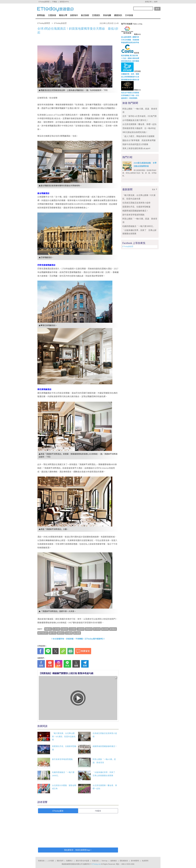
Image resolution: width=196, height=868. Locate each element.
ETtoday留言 (58, 811)
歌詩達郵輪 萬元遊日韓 (129, 56)
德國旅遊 (89, 629)
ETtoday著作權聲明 (94, 639)
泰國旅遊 (64, 629)
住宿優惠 (69, 633)
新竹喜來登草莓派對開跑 (62, 759)
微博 (156, 2)
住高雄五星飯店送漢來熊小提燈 (136, 203)
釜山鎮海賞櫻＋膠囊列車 (130, 37)
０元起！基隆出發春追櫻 (130, 58)
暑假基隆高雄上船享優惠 (130, 61)
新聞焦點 (41, 15)
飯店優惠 (77, 633)
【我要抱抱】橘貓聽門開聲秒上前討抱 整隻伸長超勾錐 (66, 673)
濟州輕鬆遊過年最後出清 (130, 80)
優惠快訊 (118, 15)
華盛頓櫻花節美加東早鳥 (130, 43)
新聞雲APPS (64, 2)
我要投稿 (41, 861)
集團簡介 (69, 861)
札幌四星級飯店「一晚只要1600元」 (139, 226)
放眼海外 (74, 15)
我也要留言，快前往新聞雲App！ (78, 850)
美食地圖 (107, 15)
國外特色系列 (43, 633)
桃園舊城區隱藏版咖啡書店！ (105, 746)
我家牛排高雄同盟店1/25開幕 (135, 144)
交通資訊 (96, 15)
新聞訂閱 (148, 2)
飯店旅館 (85, 15)
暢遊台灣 (63, 15)
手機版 (55, 2)
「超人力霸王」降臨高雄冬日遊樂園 (138, 136)
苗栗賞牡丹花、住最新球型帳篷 (136, 207)
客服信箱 (95, 861)
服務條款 (114, 861)
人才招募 (51, 861)
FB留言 (98, 811)
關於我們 (60, 861)
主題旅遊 (52, 15)
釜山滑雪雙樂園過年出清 (130, 77)
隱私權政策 (124, 861)
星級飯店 (113, 629)
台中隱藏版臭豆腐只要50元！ (135, 120)
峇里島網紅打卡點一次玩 (130, 95)
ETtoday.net (96, 864)
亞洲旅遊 (72, 629)
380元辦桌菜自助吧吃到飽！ (135, 132)
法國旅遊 (81, 629)
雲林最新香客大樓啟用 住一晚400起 (139, 128)
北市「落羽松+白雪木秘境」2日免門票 (139, 116)
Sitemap (104, 861)
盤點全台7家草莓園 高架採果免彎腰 (140, 140)
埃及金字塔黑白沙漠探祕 (130, 93)
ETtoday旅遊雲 (128, 246)
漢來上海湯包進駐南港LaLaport (136, 148)
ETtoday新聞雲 (44, 2)
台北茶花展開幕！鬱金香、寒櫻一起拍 (139, 124)
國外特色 (53, 633)
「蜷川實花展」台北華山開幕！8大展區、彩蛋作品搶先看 (64, 736)
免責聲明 (145, 861)
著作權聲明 (135, 861)
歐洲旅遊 (97, 629)
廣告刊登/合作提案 (82, 861)
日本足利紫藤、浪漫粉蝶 (130, 40)
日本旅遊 (129, 15)
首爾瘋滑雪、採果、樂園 (130, 74)
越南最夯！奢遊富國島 (129, 98)
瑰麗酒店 (48, 629)
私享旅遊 (56, 629)
